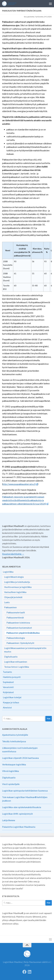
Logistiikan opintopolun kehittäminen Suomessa (25, 791)
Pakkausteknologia (16, 638)
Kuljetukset (8, 692)
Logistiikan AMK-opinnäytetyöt (17, 814)
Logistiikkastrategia (14, 577)
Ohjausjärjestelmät (13, 597)
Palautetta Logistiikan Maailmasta (19, 827)
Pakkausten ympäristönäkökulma (23, 633)
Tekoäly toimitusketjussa (14, 741)
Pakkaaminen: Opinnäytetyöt (20, 643)
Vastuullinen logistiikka (15, 592)
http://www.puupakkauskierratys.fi (20, 484)
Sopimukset (8, 682)
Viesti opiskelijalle (11, 784)
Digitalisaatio (11, 657)
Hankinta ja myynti (12, 677)
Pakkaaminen (10, 607)
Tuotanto (7, 672)
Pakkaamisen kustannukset (19, 628)
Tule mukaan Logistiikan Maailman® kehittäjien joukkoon (25, 799)
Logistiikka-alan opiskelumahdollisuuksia (22, 807)
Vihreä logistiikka (11, 771)
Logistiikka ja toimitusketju (17, 582)
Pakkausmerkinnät (15, 618)
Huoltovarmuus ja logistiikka (18, 587)
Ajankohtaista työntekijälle (15, 735)
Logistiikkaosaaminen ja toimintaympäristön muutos (25, 650)
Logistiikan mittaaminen (16, 662)
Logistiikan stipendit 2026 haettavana (20, 758)
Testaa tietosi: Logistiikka (17, 667)
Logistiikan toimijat (12, 697)
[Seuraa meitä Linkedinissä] (30, 972)
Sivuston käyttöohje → (13, 554)
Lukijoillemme (9, 820)
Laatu (7, 602)
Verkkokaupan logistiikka (14, 764)
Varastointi (8, 687)
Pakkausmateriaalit (16, 612)
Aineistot (7, 707)
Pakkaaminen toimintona (18, 623)
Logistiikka (8, 572)
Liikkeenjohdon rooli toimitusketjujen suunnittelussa (20, 750)
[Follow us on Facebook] (24, 972)
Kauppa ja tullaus (11, 702)
